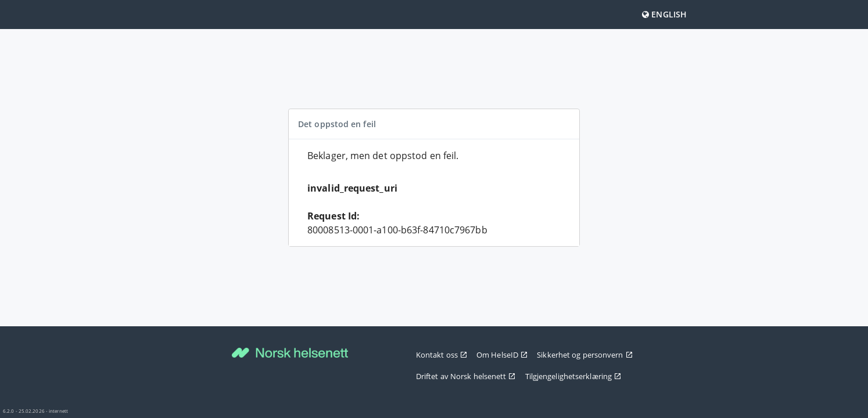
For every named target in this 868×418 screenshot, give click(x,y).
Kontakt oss (442, 355)
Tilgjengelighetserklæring (573, 376)
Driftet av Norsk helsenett (466, 376)
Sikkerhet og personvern (584, 355)
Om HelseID (502, 355)
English (664, 14)
